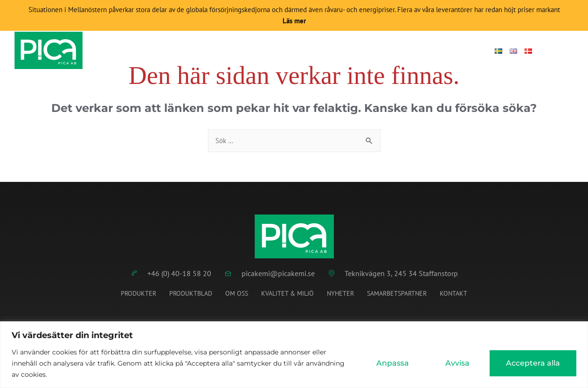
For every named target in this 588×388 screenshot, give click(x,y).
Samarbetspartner (397, 294)
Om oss (237, 294)
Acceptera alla (533, 363)
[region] (294, 355)
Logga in (463, 51)
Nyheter (321, 51)
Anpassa (393, 363)
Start (166, 51)
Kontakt (419, 51)
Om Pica (370, 51)
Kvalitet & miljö (287, 294)
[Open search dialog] (552, 51)
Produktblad (270, 51)
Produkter (212, 51)
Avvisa (457, 363)
